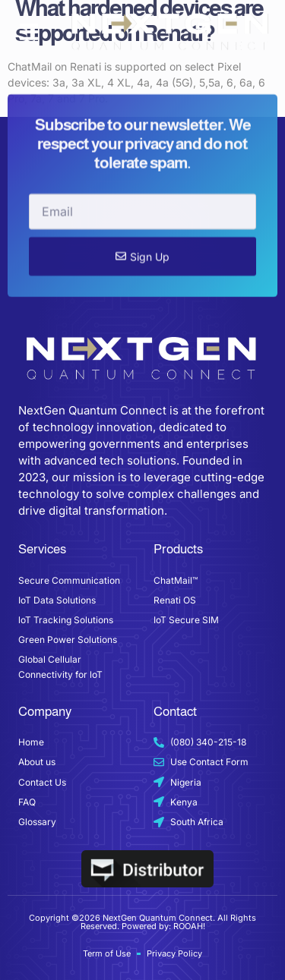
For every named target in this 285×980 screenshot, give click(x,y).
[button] (29, 32)
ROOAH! (189, 926)
